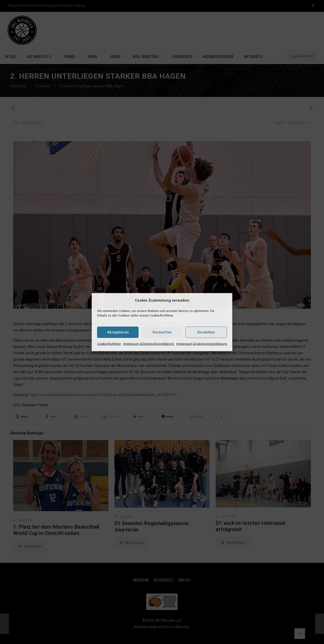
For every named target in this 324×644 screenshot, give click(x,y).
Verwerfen (162, 332)
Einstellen (206, 332)
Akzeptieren (118, 332)
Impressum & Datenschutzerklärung (149, 344)
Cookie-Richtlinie (109, 344)
